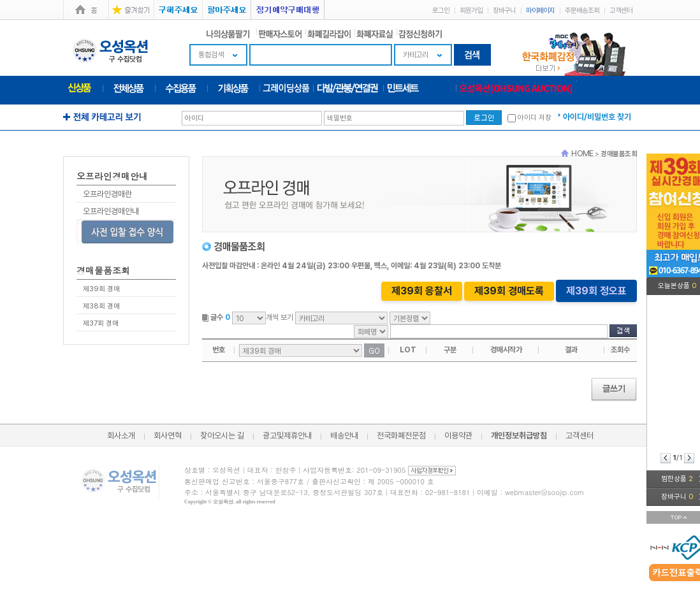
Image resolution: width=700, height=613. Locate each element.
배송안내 (344, 436)
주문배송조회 (582, 11)
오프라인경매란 (107, 194)
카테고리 (416, 55)
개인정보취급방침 (519, 436)
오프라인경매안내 (111, 211)
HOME (582, 153)
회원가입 (471, 11)
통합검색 (211, 55)
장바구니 (504, 11)
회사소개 (121, 436)
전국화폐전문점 (401, 436)
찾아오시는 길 (222, 436)
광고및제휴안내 (287, 436)
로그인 (441, 11)
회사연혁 (168, 436)
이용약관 (458, 436)
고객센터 (621, 11)
